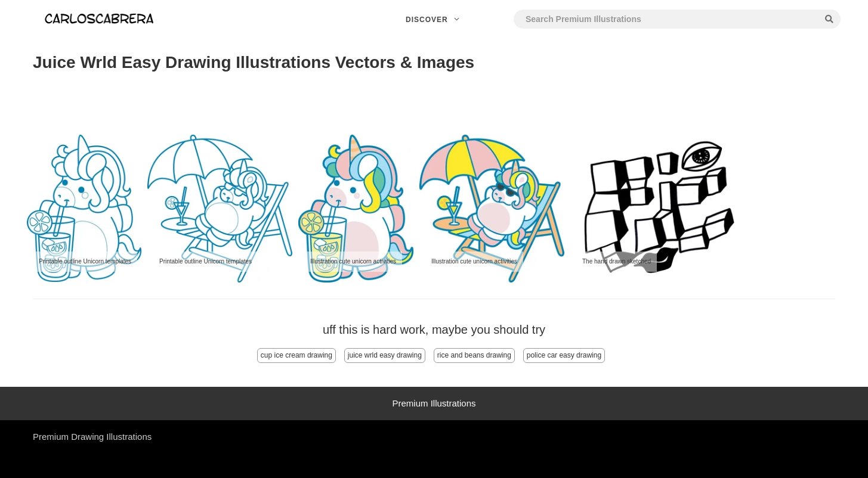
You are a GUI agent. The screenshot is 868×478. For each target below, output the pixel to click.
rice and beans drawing (474, 355)
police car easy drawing (564, 355)
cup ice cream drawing (296, 355)
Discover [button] (434, 20)
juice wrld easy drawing (385, 355)
